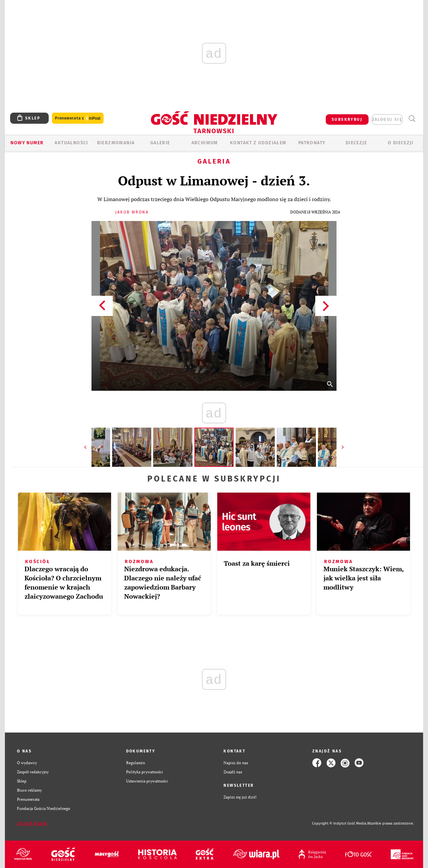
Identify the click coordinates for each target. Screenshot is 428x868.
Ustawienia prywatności (147, 781)
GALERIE (160, 143)
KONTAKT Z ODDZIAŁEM (258, 143)
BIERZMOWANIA (116, 143)
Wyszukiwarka (412, 119)
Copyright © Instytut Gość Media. (340, 823)
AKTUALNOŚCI (71, 143)
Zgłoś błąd (32, 824)
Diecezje (356, 143)
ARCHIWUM (205, 143)
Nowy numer (27, 143)
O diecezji (401, 143)
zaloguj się (387, 119)
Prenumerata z (78, 118)
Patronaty (312, 143)
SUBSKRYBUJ (347, 119)
